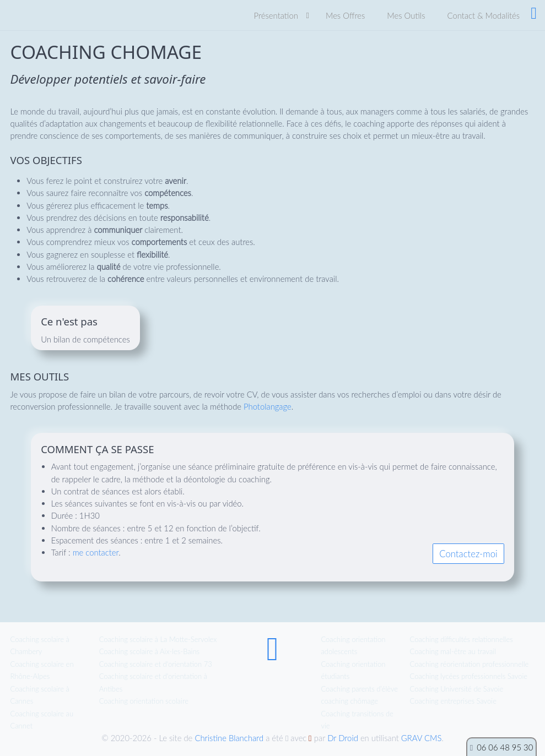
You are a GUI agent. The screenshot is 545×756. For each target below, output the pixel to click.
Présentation (276, 15)
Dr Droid (343, 738)
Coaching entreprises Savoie (453, 701)
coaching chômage (349, 701)
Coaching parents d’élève (359, 689)
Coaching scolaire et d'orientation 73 (156, 664)
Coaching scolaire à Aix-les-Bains (150, 651)
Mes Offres (345, 15)
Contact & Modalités (484, 15)
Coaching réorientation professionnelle (470, 664)
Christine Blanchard (229, 738)
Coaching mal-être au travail (453, 651)
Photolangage (268, 406)
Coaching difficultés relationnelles (462, 639)
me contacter (96, 552)
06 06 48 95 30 (505, 747)
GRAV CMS (422, 738)
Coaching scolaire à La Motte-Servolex (158, 639)
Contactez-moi (468, 554)
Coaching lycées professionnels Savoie (469, 676)
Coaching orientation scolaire (144, 701)
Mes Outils (406, 15)
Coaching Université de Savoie (457, 689)
